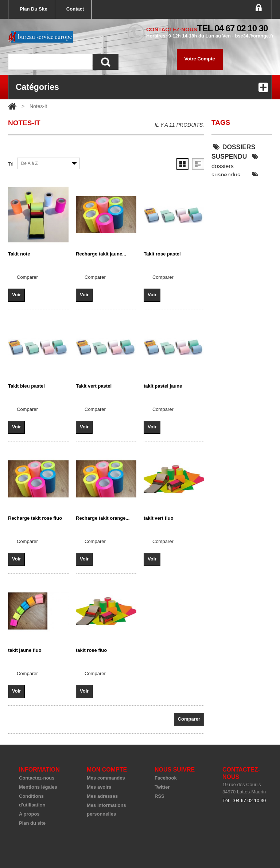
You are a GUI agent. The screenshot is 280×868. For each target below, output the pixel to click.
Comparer (27, 277)
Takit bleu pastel (26, 386)
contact (75, 9)
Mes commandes (106, 778)
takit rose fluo (91, 650)
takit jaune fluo (25, 650)
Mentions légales (38, 787)
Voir (16, 295)
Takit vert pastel (94, 386)
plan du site (34, 9)
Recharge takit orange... (103, 518)
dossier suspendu (236, 179)
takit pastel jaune (163, 386)
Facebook (166, 778)
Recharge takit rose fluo (35, 518)
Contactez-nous (37, 778)
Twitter (162, 787)
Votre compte (200, 59)
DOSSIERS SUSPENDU (233, 152)
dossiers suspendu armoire (236, 195)
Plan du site (32, 823)
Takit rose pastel (162, 254)
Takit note (19, 254)
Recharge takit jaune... (101, 254)
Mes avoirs (99, 787)
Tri (11, 164)
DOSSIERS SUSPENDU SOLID (236, 219)
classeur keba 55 (236, 242)
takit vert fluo (159, 518)
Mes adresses (102, 796)
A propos (29, 814)
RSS (160, 796)
